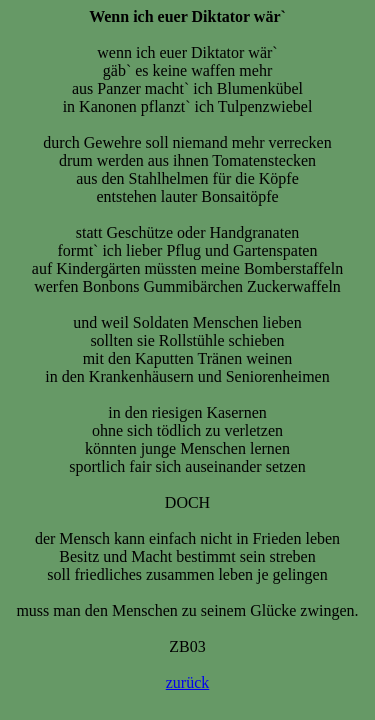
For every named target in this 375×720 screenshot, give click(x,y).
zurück (188, 682)
